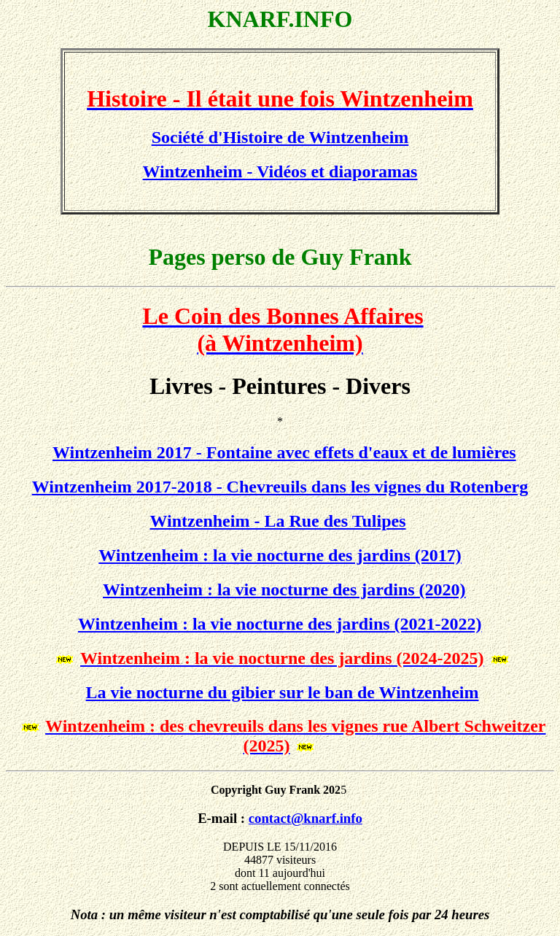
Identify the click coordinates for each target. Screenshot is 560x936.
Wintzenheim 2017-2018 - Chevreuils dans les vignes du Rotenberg (280, 487)
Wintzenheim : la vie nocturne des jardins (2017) (280, 555)
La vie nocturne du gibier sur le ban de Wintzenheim (283, 692)
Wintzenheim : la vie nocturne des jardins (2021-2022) (280, 624)
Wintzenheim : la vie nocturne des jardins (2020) (284, 589)
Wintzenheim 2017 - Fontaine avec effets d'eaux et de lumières (284, 452)
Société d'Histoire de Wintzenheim (280, 137)
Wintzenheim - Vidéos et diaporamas (280, 171)
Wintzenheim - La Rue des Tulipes (278, 521)
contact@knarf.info (306, 818)
